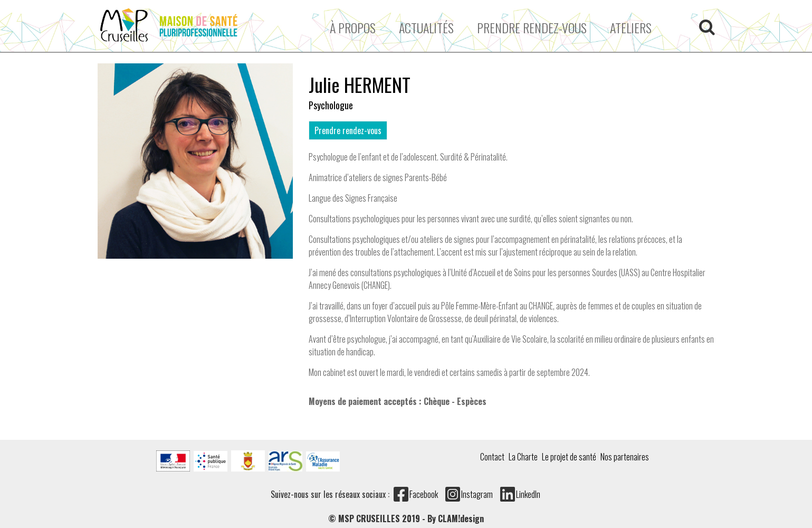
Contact (492, 457)
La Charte (523, 457)
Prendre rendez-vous (532, 27)
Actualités (426, 27)
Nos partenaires (625, 457)
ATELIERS (631, 27)
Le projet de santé (569, 457)
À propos (353, 27)
